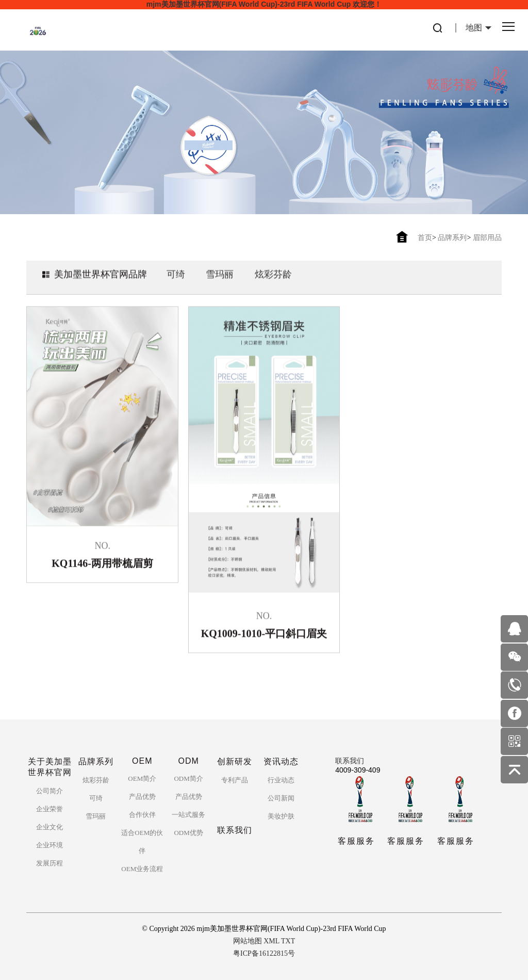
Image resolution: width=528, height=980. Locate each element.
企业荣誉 (49, 809)
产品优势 (142, 797)
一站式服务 (188, 815)
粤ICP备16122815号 (264, 953)
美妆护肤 (281, 816)
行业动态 (281, 780)
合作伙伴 (142, 815)
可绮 (176, 285)
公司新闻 (281, 798)
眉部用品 (487, 238)
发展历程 (49, 863)
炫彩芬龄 (273, 285)
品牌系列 (452, 238)
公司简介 (49, 791)
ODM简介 (188, 778)
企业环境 (49, 845)
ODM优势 (188, 833)
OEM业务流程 (142, 869)
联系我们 (350, 761)
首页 (425, 238)
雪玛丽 (220, 285)
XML (271, 941)
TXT (288, 941)
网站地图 (247, 941)
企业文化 (49, 827)
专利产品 (235, 780)
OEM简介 (142, 778)
